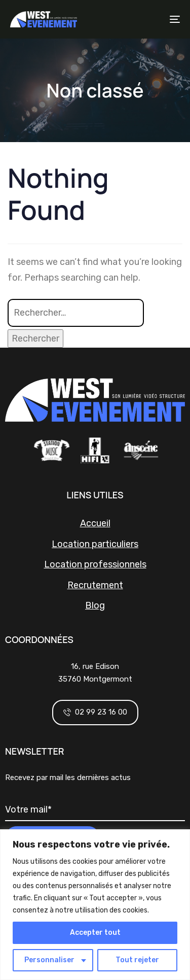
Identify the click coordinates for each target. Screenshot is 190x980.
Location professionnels (95, 564)
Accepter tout (95, 933)
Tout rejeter (137, 960)
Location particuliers (95, 544)
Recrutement (95, 585)
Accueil (95, 523)
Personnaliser (49, 960)
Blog (95, 605)
